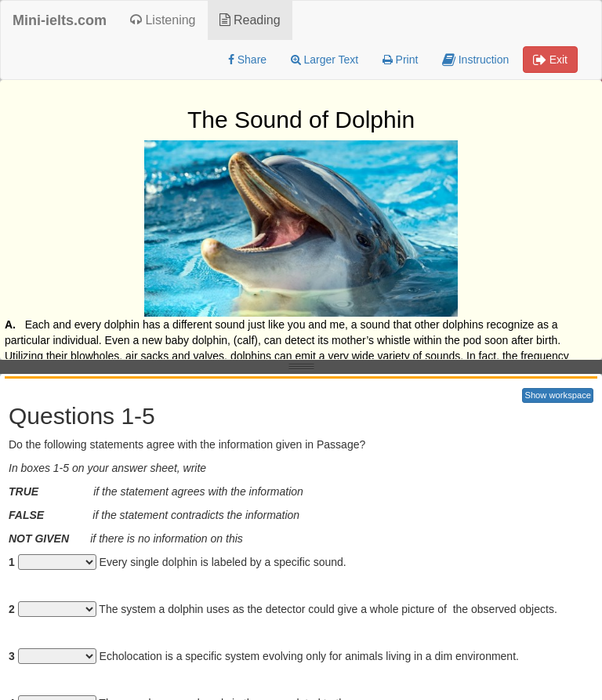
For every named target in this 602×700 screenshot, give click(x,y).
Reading (250, 20)
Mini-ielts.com (60, 20)
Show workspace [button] (558, 395)
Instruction (475, 60)
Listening (163, 20)
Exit (550, 60)
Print (401, 60)
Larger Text (325, 60)
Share (247, 60)
